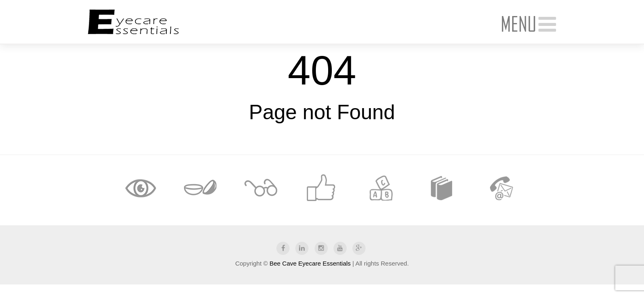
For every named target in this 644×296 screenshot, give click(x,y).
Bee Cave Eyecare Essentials (310, 263)
